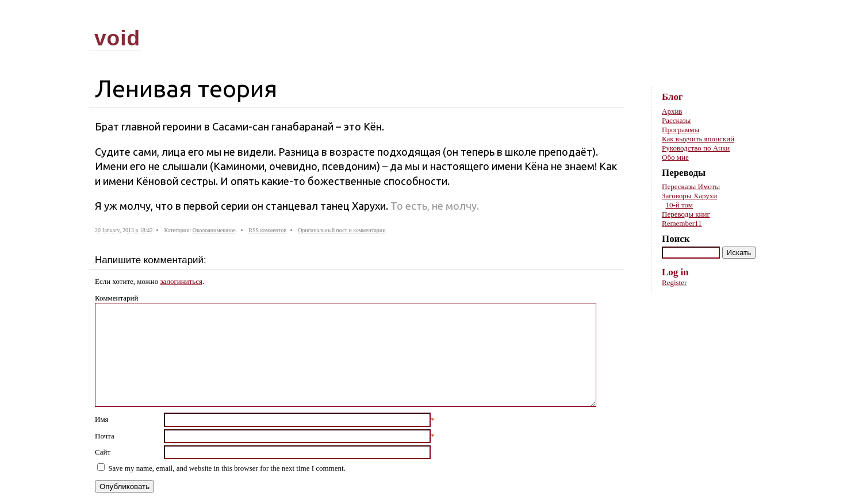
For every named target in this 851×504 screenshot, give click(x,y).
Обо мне (675, 157)
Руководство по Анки (696, 148)
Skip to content (745, 18)
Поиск (676, 239)
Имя (102, 419)
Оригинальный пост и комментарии (342, 230)
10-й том (680, 205)
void (117, 38)
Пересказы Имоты (691, 186)
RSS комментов (267, 230)
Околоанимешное (214, 230)
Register (674, 282)
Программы (681, 130)
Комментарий (116, 298)
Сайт (103, 452)
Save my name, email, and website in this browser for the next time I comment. (227, 468)
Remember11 (682, 223)
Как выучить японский (698, 139)
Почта (105, 436)
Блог (672, 97)
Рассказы (676, 120)
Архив (672, 111)
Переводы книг (686, 214)
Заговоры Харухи (689, 196)
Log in (675, 272)
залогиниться (181, 281)
